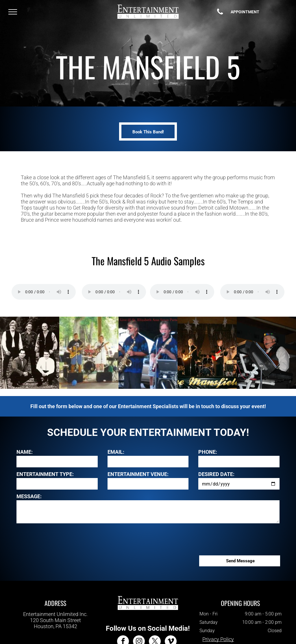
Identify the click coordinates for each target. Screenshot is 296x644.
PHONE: (208, 452)
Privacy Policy (218, 639)
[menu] (13, 12)
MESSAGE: (29, 496)
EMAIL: (116, 452)
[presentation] (60, 538)
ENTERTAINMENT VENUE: (138, 474)
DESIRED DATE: (216, 474)
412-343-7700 (55, 632)
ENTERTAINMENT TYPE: (45, 474)
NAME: (25, 452)
